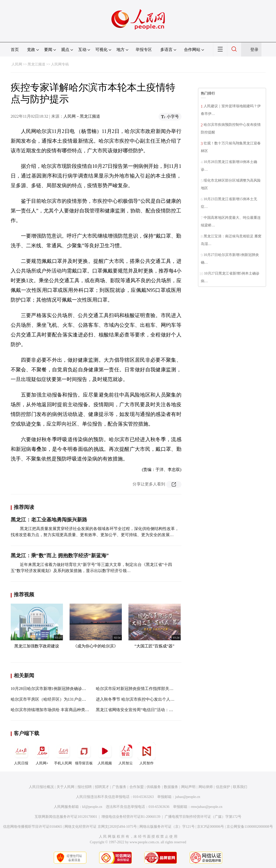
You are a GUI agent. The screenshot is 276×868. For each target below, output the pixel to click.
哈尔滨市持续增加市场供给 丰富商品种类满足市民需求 (60, 710)
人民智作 (147, 754)
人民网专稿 (60, 64)
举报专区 (144, 50)
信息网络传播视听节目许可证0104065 (32, 827)
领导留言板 (84, 754)
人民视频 (105, 754)
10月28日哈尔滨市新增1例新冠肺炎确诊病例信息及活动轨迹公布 (69, 689)
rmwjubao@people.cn (207, 807)
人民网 (17, 64)
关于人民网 (65, 787)
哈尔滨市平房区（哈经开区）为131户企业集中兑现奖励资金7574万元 (73, 699)
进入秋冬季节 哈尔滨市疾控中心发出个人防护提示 (141, 699)
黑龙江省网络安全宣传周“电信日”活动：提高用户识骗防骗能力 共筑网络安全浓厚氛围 (174, 710)
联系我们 (240, 787)
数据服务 (171, 787)
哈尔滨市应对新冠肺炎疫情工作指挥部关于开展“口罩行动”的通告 (155, 689)
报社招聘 (85, 787)
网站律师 (206, 787)
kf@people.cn (92, 807)
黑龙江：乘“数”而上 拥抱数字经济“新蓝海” (60, 555)
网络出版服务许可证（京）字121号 (167, 827)
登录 (254, 50)
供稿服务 (154, 787)
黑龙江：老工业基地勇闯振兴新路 (49, 520)
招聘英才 (102, 787)
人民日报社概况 (41, 787)
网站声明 (188, 787)
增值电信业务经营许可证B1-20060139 (131, 817)
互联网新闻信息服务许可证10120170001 (66, 817)
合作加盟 (137, 787)
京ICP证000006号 (211, 827)
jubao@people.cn (188, 797)
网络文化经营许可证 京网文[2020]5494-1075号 (101, 827)
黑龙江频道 (36, 64)
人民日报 (21, 754)
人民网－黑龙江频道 (82, 116)
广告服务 (119, 787)
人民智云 (126, 754)
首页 (15, 50)
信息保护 (223, 787)
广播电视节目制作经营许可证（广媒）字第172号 (203, 817)
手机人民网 (63, 754)
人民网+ (42, 754)
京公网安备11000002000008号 (250, 827)
